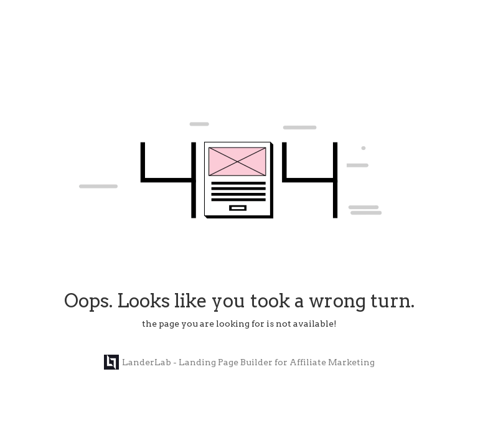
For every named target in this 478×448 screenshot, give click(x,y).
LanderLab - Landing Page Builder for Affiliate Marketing (239, 362)
